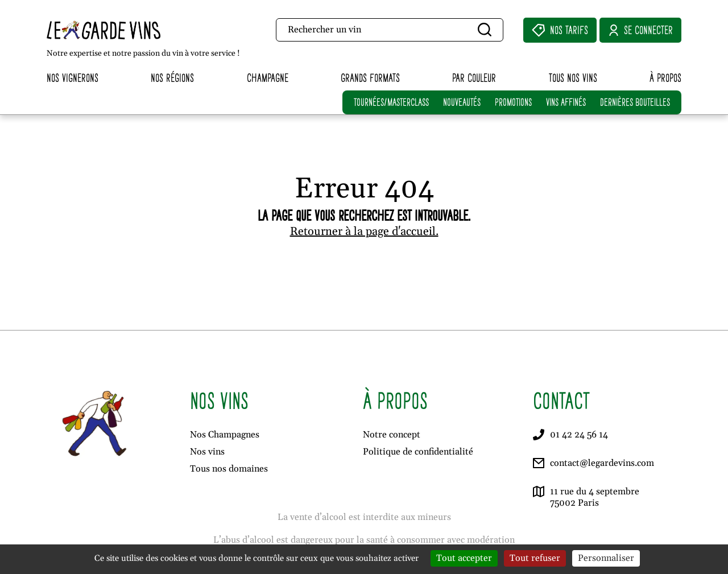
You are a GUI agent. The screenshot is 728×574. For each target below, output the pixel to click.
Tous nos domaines (229, 469)
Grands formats (370, 78)
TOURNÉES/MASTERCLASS (391, 102)
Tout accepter (464, 558)
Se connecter (640, 30)
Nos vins (207, 452)
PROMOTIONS (513, 102)
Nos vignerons (73, 78)
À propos (665, 78)
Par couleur (474, 78)
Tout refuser (535, 558)
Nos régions (172, 78)
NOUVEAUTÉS (462, 102)
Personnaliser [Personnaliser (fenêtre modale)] (606, 558)
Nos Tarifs (560, 30)
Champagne (268, 78)
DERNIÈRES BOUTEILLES (635, 102)
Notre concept (392, 435)
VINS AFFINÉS (566, 102)
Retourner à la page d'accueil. (364, 232)
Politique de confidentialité (418, 452)
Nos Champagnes (225, 435)
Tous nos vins (573, 78)
